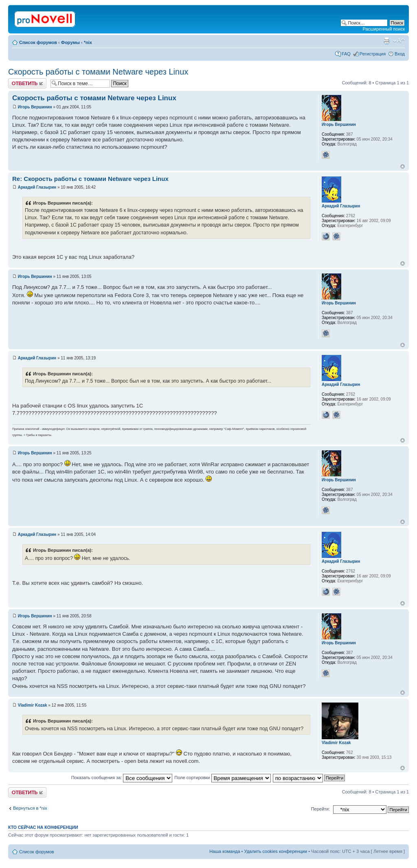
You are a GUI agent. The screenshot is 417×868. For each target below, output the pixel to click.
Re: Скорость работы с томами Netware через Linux (90, 179)
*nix (88, 42)
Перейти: (321, 809)
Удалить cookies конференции (276, 851)
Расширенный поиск (384, 29)
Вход (400, 54)
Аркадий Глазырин (37, 187)
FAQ (346, 54)
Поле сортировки (222, 778)
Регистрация (373, 54)
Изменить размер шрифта (399, 41)
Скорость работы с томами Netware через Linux (98, 72)
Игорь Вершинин (35, 107)
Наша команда (225, 851)
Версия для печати (386, 41)
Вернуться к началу (403, 166)
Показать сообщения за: (122, 778)
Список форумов (38, 42)
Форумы (70, 42)
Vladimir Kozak (33, 705)
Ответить (27, 83)
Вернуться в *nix (30, 808)
